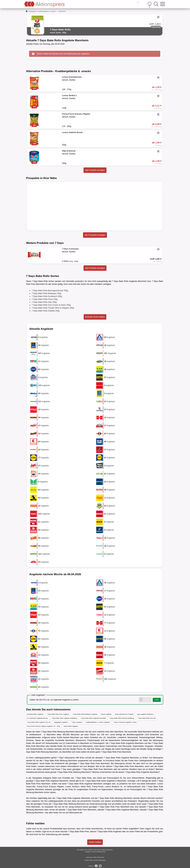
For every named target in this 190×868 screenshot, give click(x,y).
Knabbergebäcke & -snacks (46, 11)
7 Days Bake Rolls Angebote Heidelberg (64, 718)
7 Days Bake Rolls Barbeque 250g (46, 293)
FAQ (91, 860)
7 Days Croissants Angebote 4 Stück (125, 722)
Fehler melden (95, 842)
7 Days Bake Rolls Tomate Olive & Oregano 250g (53, 308)
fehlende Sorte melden (95, 317)
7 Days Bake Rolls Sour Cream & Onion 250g (51, 305)
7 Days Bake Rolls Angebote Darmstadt (93, 718)
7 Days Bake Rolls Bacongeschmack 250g (50, 291)
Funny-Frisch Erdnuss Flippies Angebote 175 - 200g (43, 726)
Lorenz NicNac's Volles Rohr (78, 787)
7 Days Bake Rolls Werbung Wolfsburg (122, 718)
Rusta (58, 769)
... (57, 11)
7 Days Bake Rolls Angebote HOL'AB (39, 722)
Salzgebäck (33, 11)
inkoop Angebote (106, 714)
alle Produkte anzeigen (95, 170)
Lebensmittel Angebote (71, 726)
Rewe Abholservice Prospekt (124, 714)
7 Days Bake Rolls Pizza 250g (45, 299)
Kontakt (87, 860)
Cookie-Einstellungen (100, 860)
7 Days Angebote (77, 722)
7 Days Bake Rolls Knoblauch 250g (47, 296)
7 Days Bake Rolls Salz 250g (44, 302)
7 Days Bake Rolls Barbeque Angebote (85, 714)
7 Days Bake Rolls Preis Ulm (147, 718)
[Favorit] (158, 17)
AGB (95, 857)
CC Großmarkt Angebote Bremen (37, 718)
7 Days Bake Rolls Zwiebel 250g (46, 311)
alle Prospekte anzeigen (95, 235)
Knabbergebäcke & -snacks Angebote (98, 722)
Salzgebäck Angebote (61, 722)
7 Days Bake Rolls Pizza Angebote (58, 714)
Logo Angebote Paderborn (145, 714)
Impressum (89, 857)
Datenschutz (101, 857)
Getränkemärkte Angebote (35, 714)
